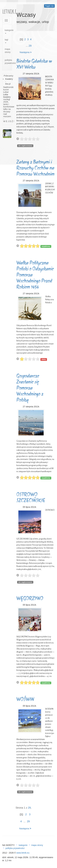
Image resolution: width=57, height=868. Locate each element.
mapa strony (8, 51)
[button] (3, 134)
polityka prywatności (8, 62)
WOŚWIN (25, 700)
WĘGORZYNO (30, 599)
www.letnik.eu (23, 853)
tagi (6, 41)
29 (30, 46)
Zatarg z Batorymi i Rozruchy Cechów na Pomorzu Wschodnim (35, 168)
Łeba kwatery (7, 96)
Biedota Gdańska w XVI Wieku (34, 65)
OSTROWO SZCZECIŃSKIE (31, 498)
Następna (26, 52)
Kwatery (9, 79)
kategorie (8, 31)
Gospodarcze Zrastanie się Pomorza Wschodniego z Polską (30, 388)
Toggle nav (49, 6)
